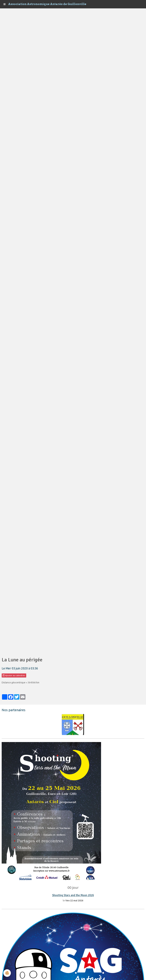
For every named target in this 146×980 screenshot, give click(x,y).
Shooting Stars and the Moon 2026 (73, 895)
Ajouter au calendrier (14, 675)
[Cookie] (7, 973)
